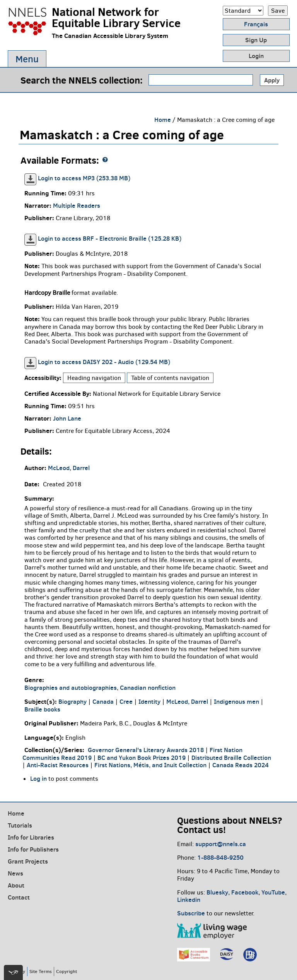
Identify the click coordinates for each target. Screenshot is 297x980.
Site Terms (41, 971)
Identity (149, 701)
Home (163, 120)
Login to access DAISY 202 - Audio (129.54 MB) (104, 362)
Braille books (42, 709)
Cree (126, 701)
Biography (73, 701)
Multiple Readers (77, 205)
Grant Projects (28, 861)
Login (256, 56)
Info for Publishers (33, 849)
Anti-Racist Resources (58, 765)
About (16, 885)
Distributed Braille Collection (231, 758)
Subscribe (191, 913)
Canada (103, 701)
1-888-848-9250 (220, 857)
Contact (19, 897)
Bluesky (217, 892)
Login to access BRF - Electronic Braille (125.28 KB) (110, 238)
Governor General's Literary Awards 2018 (146, 750)
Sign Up (256, 40)
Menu (27, 59)
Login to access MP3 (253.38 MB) (84, 178)
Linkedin (189, 900)
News (15, 873)
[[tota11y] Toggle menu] (13, 972)
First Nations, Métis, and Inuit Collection (150, 765)
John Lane (67, 418)
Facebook (245, 892)
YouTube (273, 892)
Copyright (67, 971)
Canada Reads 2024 (241, 765)
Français (256, 24)
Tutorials (20, 825)
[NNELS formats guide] (105, 160)
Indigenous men (236, 701)
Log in (38, 778)
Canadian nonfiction (148, 688)
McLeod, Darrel (69, 468)
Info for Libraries (31, 837)
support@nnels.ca (221, 844)
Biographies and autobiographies (71, 688)
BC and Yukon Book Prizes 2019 (142, 758)
